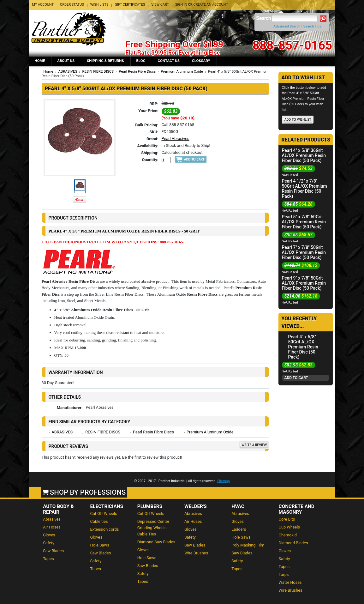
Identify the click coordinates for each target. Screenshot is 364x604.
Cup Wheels (289, 527)
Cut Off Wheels (103, 513)
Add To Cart (296, 378)
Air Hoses (52, 527)
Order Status (72, 5)
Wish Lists (99, 5)
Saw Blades (53, 551)
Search (263, 18)
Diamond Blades (293, 543)
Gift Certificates (130, 5)
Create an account (211, 5)
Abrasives (52, 519)
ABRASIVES (68, 71)
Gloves (49, 535)
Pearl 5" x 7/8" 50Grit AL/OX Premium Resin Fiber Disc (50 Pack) (304, 222)
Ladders (239, 529)
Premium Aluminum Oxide (182, 71)
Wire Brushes (196, 553)
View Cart (160, 5)
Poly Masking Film (248, 545)
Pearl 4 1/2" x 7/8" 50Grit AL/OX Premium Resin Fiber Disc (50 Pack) (304, 189)
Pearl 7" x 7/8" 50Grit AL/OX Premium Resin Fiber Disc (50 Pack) (304, 252)
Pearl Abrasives (176, 139)
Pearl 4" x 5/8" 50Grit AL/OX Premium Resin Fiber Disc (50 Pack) (303, 347)
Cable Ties (147, 534)
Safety (49, 543)
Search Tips (312, 26)
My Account (43, 5)
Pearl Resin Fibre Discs (137, 71)
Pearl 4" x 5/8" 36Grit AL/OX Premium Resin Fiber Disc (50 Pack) (304, 155)
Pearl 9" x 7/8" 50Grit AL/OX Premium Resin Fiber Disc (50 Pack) (304, 283)
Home (48, 71)
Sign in (181, 5)
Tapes (48, 559)
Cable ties (99, 521)
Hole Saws (99, 545)
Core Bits (287, 519)
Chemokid (288, 535)
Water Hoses (290, 582)
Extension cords (104, 529)
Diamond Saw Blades (156, 542)
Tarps (284, 574)
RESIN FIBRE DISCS (98, 71)
